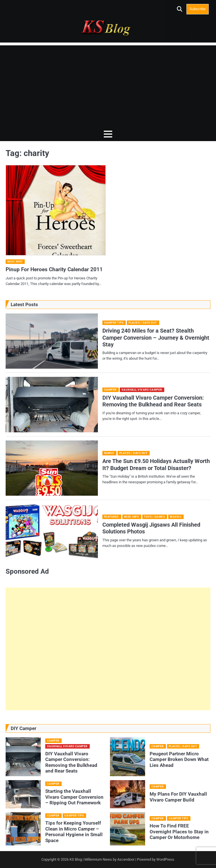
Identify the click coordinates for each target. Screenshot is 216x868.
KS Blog (76, 859)
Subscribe (198, 9)
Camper (110, 390)
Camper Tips (114, 323)
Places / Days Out (143, 323)
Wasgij (176, 517)
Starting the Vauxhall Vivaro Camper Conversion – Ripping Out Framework (74, 797)
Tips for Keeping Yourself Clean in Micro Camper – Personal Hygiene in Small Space (74, 832)
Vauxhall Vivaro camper (142, 390)
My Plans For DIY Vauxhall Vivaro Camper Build (178, 797)
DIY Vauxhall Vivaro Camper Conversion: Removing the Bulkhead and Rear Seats (153, 401)
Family (109, 453)
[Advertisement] (108, 85)
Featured (112, 517)
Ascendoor (126, 859)
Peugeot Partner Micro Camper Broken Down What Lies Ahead (179, 759)
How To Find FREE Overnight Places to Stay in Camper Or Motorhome (179, 832)
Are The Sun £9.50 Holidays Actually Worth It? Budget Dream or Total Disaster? (156, 464)
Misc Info (15, 261)
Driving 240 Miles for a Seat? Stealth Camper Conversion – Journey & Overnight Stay (156, 338)
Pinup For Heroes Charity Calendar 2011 (54, 269)
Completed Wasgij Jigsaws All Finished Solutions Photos (151, 528)
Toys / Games (154, 517)
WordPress (165, 859)
